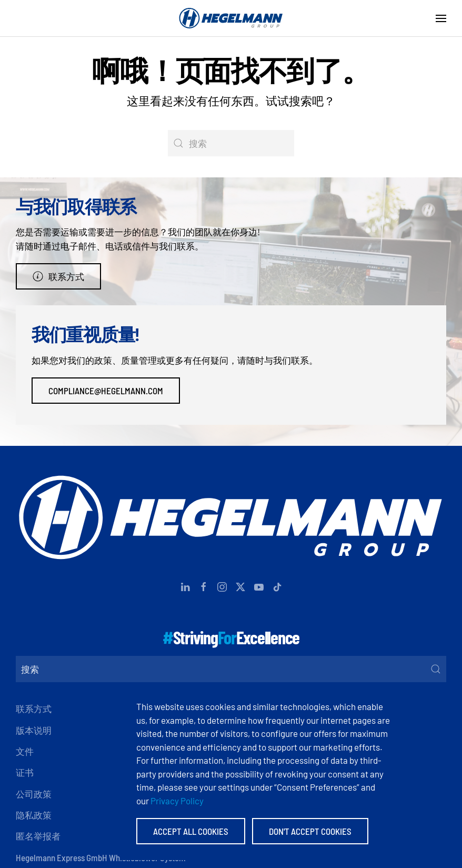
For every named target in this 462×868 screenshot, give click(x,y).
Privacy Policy (177, 801)
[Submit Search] (436, 669)
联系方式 (58, 276)
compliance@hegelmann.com (106, 391)
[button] (441, 18)
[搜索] (231, 143)
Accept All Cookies (191, 831)
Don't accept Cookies (310, 831)
